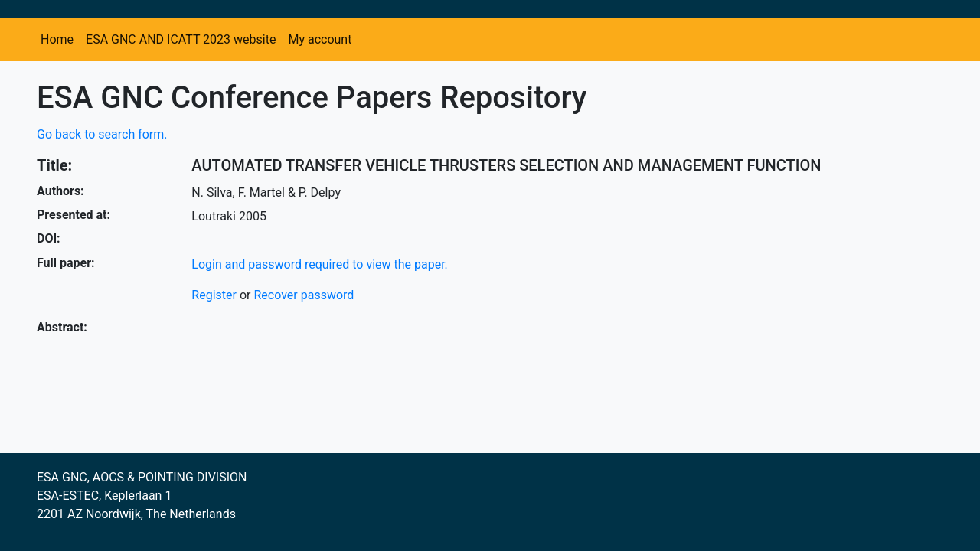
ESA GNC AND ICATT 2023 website (181, 39)
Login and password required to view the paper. (320, 264)
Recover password (304, 295)
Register (214, 295)
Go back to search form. (102, 134)
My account (320, 39)
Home (57, 39)
